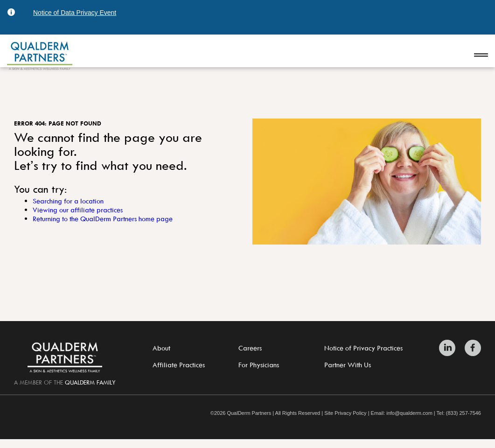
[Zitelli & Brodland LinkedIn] (450, 348)
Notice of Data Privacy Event (75, 13)
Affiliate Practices (179, 365)
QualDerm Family (90, 382)
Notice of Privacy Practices (363, 348)
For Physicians (259, 365)
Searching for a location (68, 201)
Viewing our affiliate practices (78, 210)
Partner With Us (348, 365)
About (161, 348)
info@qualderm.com (409, 413)
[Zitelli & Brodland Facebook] (471, 348)
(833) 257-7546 (464, 413)
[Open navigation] (481, 56)
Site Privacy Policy (345, 413)
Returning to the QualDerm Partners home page (103, 219)
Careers (250, 348)
